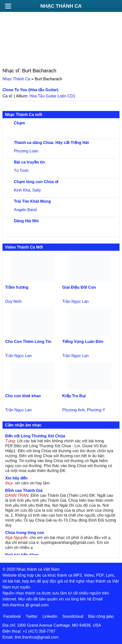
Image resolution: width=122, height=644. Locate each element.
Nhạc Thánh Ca (61, 6)
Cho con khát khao (23, 396)
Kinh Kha (22, 190)
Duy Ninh (13, 301)
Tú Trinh (21, 171)
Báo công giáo (101, 616)
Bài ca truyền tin (29, 162)
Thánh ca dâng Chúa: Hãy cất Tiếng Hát (51, 143)
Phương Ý (96, 410)
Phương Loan (26, 151)
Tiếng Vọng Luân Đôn (83, 342)
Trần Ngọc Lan (76, 301)
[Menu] (8, 6)
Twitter (32, 616)
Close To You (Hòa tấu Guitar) (30, 90)
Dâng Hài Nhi (26, 221)
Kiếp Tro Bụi (74, 396)
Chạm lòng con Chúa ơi (36, 182)
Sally (37, 190)
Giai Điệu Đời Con (79, 287)
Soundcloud (73, 616)
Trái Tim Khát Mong (32, 201)
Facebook (12, 616)
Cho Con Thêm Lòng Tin (28, 342)
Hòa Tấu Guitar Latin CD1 (52, 96)
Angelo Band (25, 210)
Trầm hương (17, 287)
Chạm (20, 123)
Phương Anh (74, 410)
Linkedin (50, 616)
